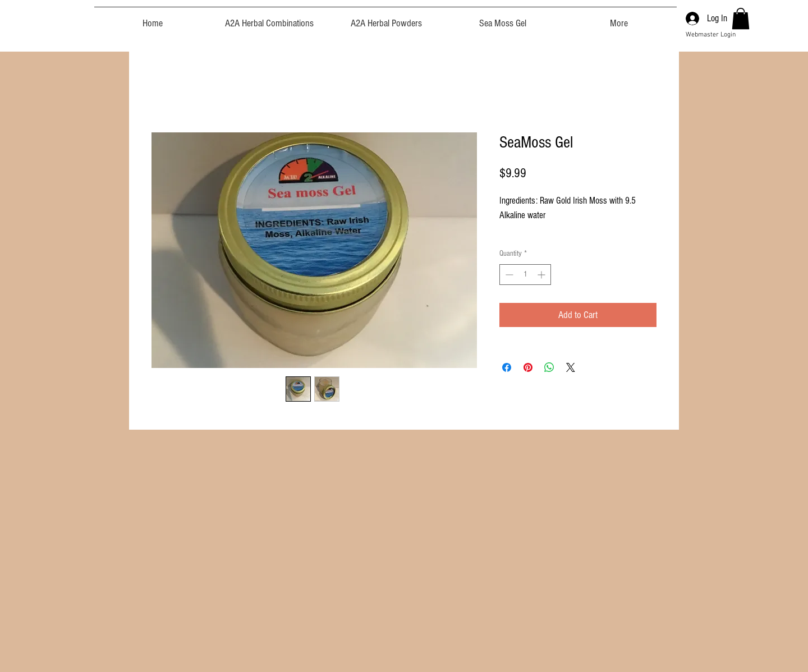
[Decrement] (508, 275)
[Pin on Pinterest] (528, 367)
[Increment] (542, 275)
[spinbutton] (525, 275)
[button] (741, 19)
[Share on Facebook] (507, 367)
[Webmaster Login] (711, 35)
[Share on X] (571, 367)
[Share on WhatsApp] (549, 367)
